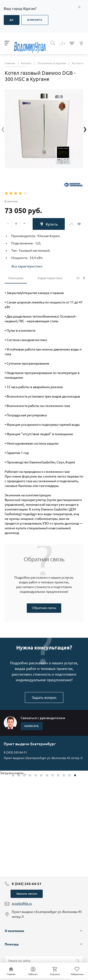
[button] (13, 775)
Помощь (12, 944)
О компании (14, 931)
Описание (16, 278)
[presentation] (3, 129)
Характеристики (50, 278)
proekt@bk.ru (22, 904)
